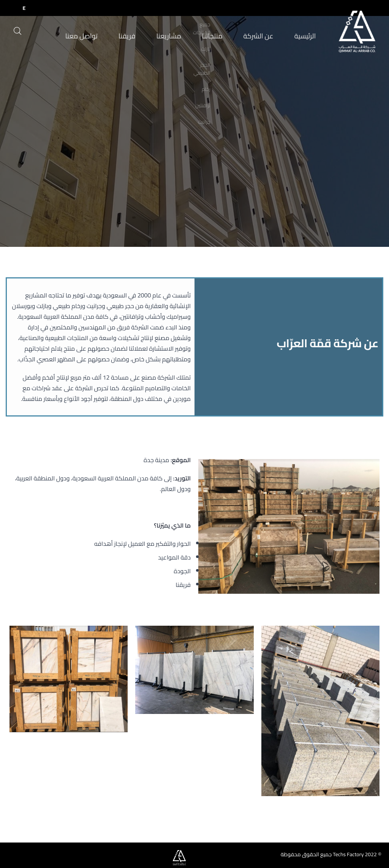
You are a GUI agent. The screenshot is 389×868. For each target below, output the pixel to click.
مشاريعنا (171, 37)
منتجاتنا (210, 37)
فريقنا (134, 37)
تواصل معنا (94, 37)
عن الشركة (250, 37)
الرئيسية (291, 37)
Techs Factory (348, 854)
